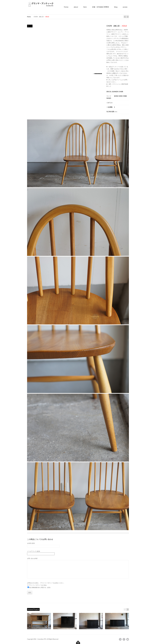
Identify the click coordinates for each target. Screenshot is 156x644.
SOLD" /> (91, 622)
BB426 (128, 17)
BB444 (125, 17)
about (76, 7)
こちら (45, 585)
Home (66, 7)
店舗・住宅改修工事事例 (100, 7)
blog (116, 7)
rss (120, 639)
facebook (124, 639)
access (125, 7)
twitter (128, 639)
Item (85, 7)
